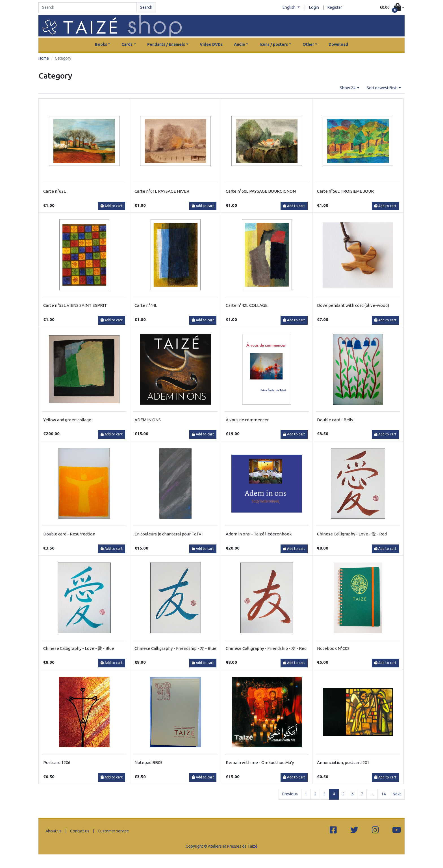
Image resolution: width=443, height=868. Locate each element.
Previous (290, 794)
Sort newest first (382, 88)
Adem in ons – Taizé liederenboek (259, 534)
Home (44, 58)
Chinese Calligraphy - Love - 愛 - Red (352, 534)
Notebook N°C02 (333, 648)
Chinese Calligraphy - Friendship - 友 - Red (266, 648)
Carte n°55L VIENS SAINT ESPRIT (75, 305)
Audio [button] (240, 44)
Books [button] (101, 44)
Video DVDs (211, 44)
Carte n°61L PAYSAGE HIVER (162, 191)
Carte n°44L (146, 305)
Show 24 (348, 88)
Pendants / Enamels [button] (166, 44)
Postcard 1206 (57, 762)
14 (383, 794)
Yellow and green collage (67, 420)
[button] (392, 8)
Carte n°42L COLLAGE (247, 305)
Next (397, 794)
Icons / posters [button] (274, 44)
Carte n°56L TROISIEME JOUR (345, 191)
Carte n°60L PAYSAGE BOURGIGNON (261, 191)
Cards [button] (127, 44)
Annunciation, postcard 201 (343, 762)
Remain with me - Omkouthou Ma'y (260, 762)
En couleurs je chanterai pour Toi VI (169, 534)
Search (146, 7)
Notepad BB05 (148, 762)
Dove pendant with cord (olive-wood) (353, 305)
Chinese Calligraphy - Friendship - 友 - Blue (175, 648)
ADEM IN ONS (148, 420)
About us (54, 831)
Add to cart (112, 206)
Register (335, 7)
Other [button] (308, 44)
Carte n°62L (55, 191)
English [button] (289, 7)
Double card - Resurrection (69, 534)
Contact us (80, 831)
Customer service (113, 831)
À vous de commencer (247, 420)
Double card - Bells (335, 420)
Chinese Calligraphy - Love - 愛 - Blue (79, 648)
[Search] (88, 8)
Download (338, 44)
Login (314, 7)
